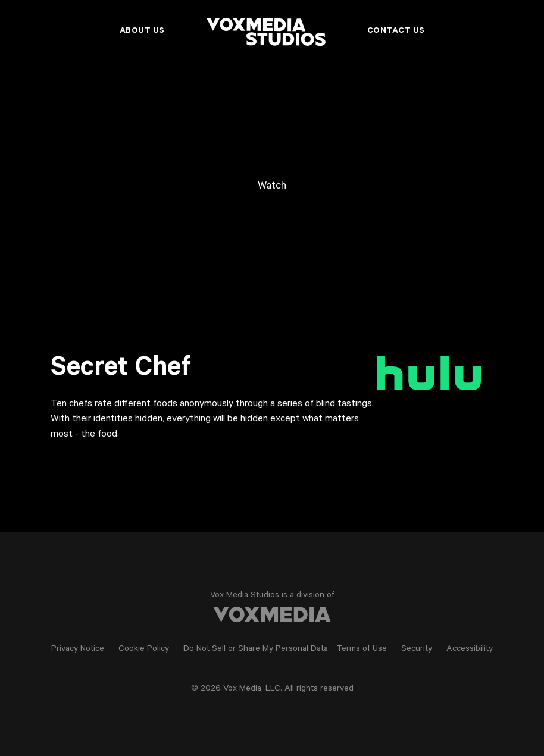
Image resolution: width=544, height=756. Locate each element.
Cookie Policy (144, 650)
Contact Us (396, 32)
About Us (142, 32)
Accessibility (470, 650)
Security (417, 650)
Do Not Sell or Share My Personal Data (256, 650)
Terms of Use (362, 650)
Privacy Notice (78, 650)
